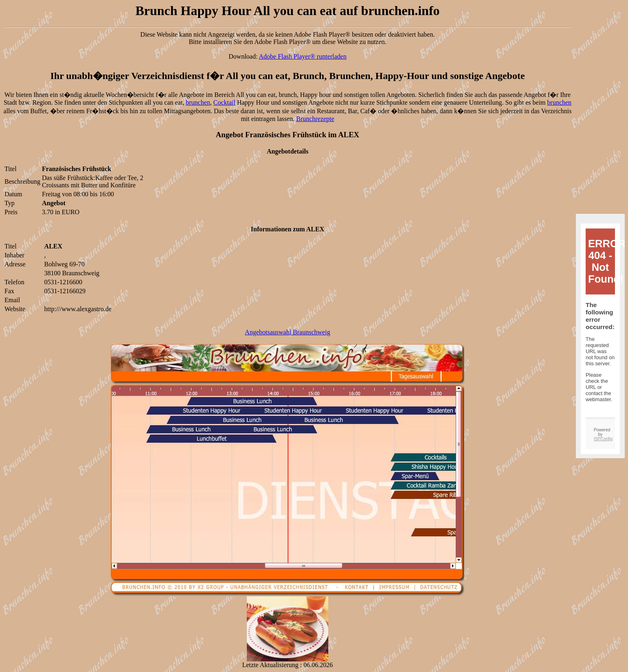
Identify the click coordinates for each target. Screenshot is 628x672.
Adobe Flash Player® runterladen (303, 56)
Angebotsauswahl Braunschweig (287, 332)
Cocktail (224, 102)
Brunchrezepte (315, 119)
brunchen (198, 102)
